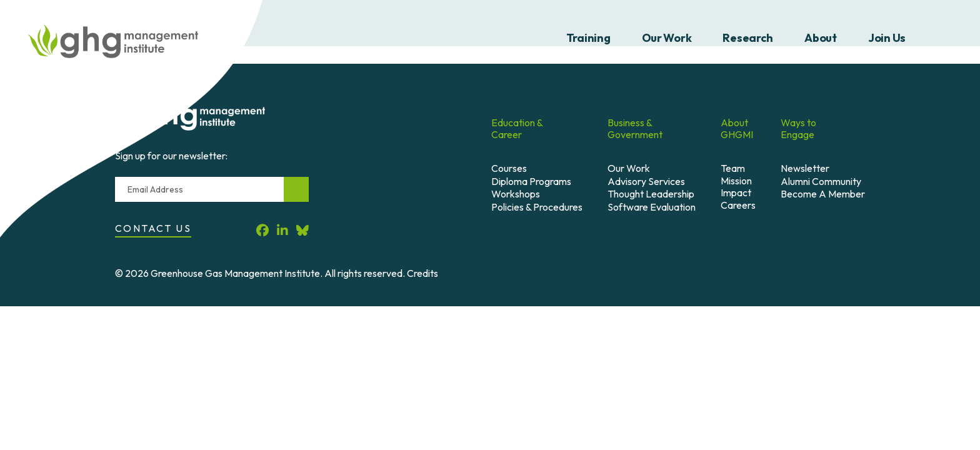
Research (748, 38)
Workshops (516, 194)
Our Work (667, 38)
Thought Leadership (651, 194)
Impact (736, 192)
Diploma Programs (531, 181)
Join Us (887, 38)
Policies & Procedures (537, 207)
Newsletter (805, 168)
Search (944, 38)
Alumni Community (821, 181)
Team (733, 168)
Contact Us (153, 228)
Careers (738, 205)
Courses (509, 168)
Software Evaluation (652, 207)
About (821, 38)
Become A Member (823, 194)
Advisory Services (646, 181)
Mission (736, 181)
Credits (422, 273)
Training (588, 38)
